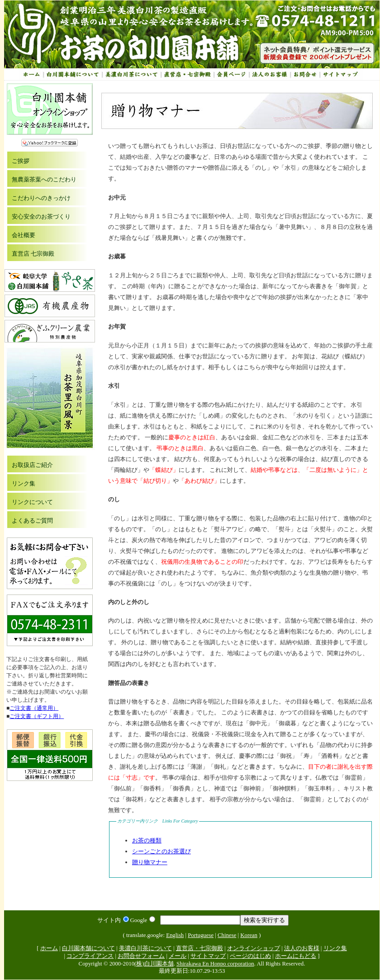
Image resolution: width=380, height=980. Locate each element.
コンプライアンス (90, 956)
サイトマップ (208, 956)
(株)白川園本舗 (154, 964)
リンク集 (24, 483)
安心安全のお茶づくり (41, 216)
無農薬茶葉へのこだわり (44, 179)
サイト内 (113, 920)
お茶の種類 (147, 840)
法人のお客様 (302, 948)
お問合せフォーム (141, 956)
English (175, 935)
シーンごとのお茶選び (161, 851)
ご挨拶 (21, 161)
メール (178, 956)
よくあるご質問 (32, 521)
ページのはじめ (250, 956)
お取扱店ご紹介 (32, 465)
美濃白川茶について (145, 948)
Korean (249, 935)
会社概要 (24, 235)
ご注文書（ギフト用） (37, 716)
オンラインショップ (254, 948)
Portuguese (201, 935)
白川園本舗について (88, 948)
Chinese (227, 935)
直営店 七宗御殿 (33, 254)
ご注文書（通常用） (34, 708)
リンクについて (32, 502)
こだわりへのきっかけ (41, 198)
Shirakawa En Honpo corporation (215, 964)
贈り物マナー (150, 862)
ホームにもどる (296, 956)
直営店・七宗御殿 (199, 948)
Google (143, 920)
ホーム (49, 948)
